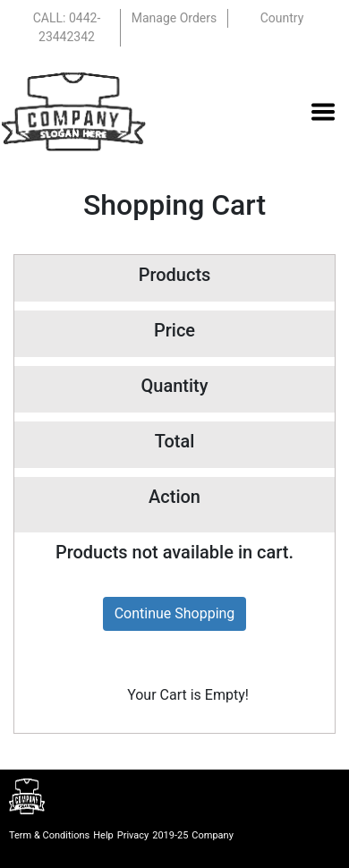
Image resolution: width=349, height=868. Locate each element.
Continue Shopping (175, 613)
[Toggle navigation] (323, 112)
